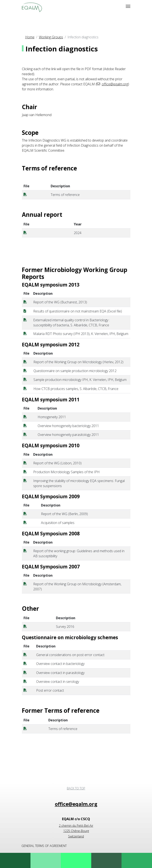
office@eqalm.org (115, 84)
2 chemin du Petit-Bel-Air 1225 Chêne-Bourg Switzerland (76, 831)
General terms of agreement (44, 846)
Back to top (76, 788)
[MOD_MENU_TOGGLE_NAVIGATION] (128, 6)
